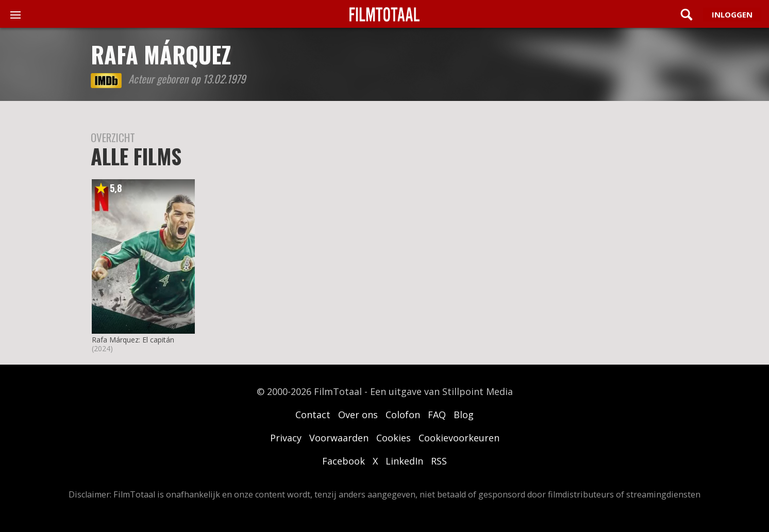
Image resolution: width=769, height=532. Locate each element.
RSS (439, 461)
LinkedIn (404, 461)
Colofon (403, 415)
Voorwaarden (339, 438)
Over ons (358, 415)
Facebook (344, 461)
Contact (313, 415)
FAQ (437, 415)
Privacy (286, 438)
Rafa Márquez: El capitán (133, 340)
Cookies (394, 438)
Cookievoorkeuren (459, 438)
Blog (464, 415)
